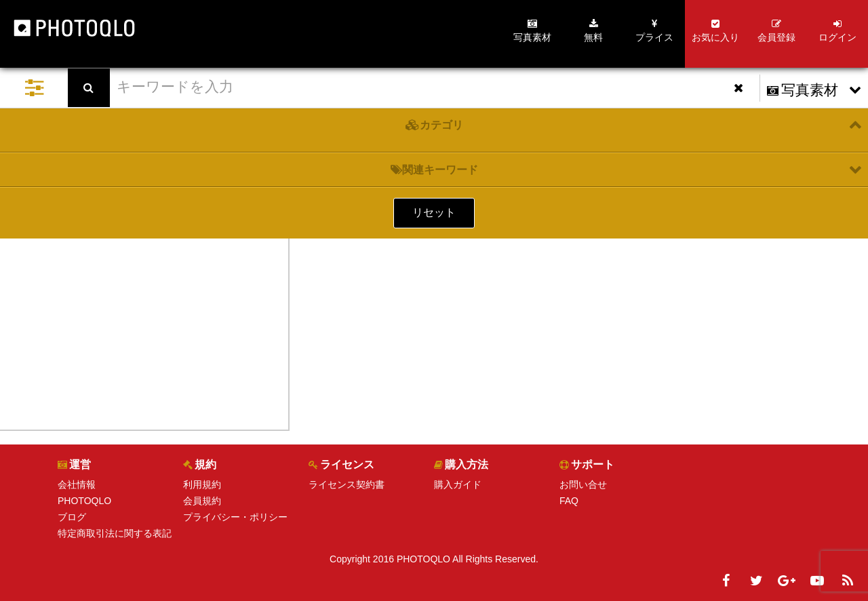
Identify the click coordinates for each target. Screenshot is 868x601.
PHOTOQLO (84, 501)
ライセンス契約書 (347, 484)
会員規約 (202, 501)
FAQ (569, 501)
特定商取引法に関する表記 (115, 533)
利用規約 (202, 484)
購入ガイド (458, 484)
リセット (434, 212)
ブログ (72, 517)
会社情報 (77, 484)
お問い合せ (583, 484)
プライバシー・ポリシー (235, 517)
